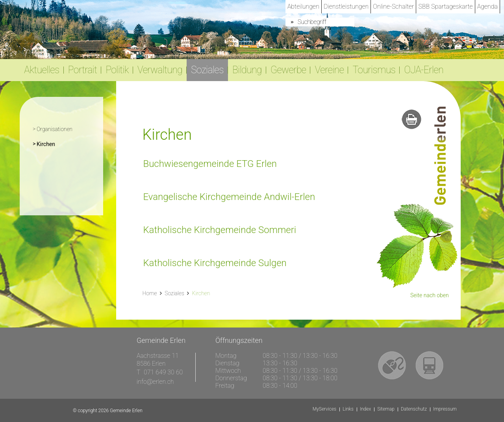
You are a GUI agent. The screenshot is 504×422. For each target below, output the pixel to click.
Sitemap (386, 409)
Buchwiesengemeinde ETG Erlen (210, 164)
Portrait (83, 70)
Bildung (247, 70)
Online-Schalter (393, 6)
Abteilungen (303, 6)
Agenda (487, 6)
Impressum (445, 409)
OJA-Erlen (424, 70)
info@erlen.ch (155, 382)
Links (348, 409)
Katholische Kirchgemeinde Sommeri (220, 230)
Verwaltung (160, 70)
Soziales (207, 70)
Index (366, 409)
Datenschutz (414, 409)
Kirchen (62, 143)
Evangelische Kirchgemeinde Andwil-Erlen (229, 197)
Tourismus (374, 70)
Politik (117, 70)
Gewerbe (288, 70)
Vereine (329, 70)
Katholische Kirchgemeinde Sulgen (215, 263)
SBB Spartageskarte (445, 6)
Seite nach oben (430, 295)
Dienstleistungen (346, 6)
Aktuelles (42, 70)
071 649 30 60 (163, 372)
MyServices (324, 409)
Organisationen (55, 129)
